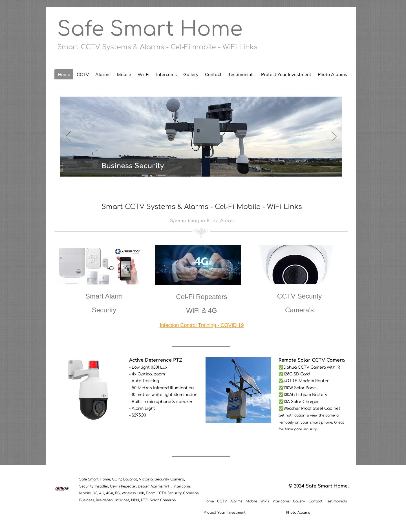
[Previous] (68, 137)
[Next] (334, 137)
